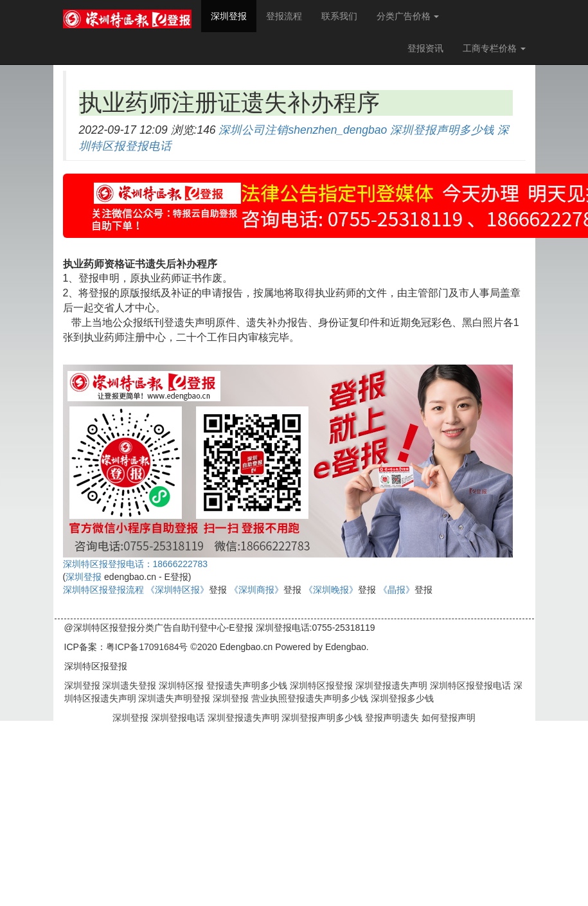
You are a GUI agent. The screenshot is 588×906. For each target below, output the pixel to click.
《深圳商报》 (256, 590)
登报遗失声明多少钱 (245, 685)
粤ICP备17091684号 (147, 647)
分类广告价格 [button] (408, 16)
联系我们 (339, 16)
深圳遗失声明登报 (174, 698)
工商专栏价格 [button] (494, 48)
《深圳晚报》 (331, 590)
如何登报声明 (449, 718)
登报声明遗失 (393, 718)
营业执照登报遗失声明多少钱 (308, 698)
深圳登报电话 (179, 718)
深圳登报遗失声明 (390, 685)
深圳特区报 (180, 685)
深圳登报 (234, 15)
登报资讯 (425, 48)
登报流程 (284, 16)
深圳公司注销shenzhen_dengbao (303, 130)
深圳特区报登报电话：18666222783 (136, 564)
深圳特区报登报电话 (469, 685)
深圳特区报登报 (320, 685)
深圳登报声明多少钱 (442, 130)
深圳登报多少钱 (401, 698)
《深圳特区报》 (177, 590)
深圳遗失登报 (129, 685)
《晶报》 (396, 590)
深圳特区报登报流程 (103, 590)
